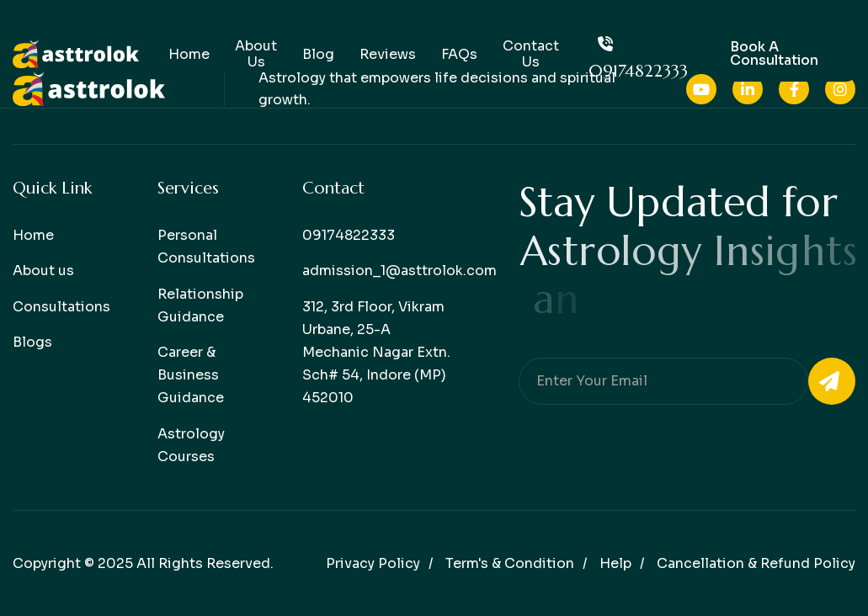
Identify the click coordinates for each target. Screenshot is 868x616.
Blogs (32, 342)
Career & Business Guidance (191, 375)
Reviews (388, 54)
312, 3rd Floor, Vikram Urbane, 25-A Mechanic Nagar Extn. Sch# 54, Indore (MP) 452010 (376, 353)
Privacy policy (373, 563)
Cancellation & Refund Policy (756, 563)
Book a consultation (774, 53)
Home (189, 54)
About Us (256, 54)
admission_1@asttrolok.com (399, 271)
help (615, 563)
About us (43, 271)
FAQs (459, 54)
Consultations (61, 307)
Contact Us (531, 54)
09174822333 (638, 54)
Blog (318, 54)
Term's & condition (510, 563)
